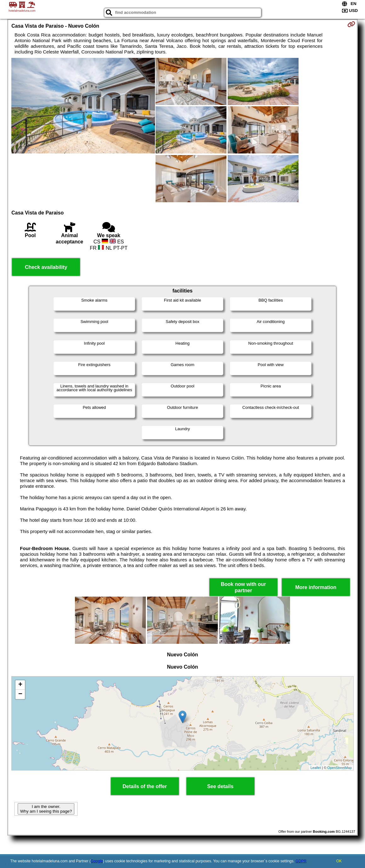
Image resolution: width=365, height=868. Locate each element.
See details (220, 786)
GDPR (301, 861)
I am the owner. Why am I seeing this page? (46, 809)
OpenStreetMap (339, 768)
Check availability (46, 267)
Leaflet (316, 768)
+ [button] (20, 685)
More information (316, 587)
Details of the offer (145, 786)
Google (97, 861)
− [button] (20, 694)
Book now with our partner (243, 587)
